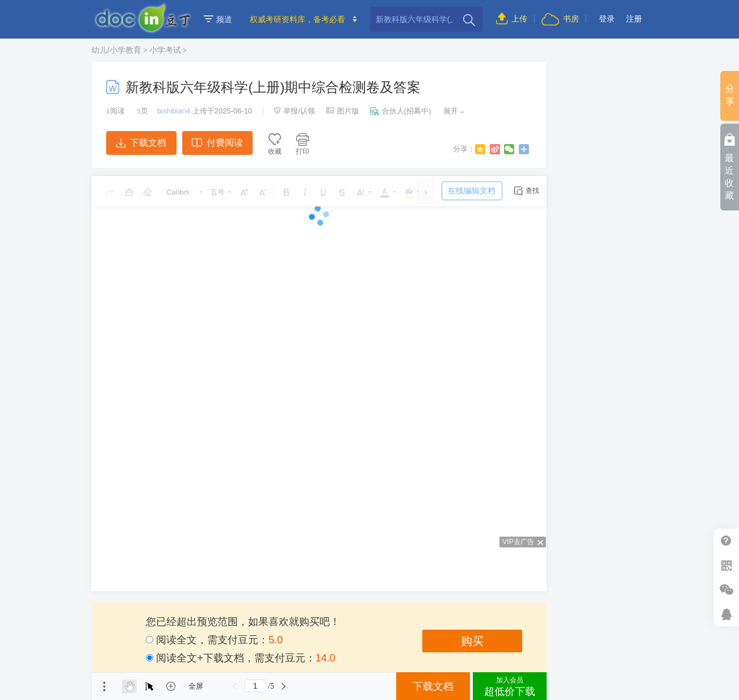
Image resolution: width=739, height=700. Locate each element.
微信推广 (726, 590)
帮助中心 (726, 541)
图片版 (343, 111)
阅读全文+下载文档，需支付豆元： (241, 658)
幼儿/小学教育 (116, 50)
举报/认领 (295, 111)
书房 (560, 19)
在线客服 (726, 614)
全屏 (196, 686)
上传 (512, 19)
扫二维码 (726, 565)
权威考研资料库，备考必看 (297, 19)
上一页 (235, 686)
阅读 (116, 111)
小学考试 (165, 50)
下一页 (284, 686)
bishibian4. (175, 111)
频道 (218, 19)
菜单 (104, 686)
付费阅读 (217, 143)
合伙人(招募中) (401, 111)
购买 (472, 641)
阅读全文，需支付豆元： (214, 640)
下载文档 (141, 143)
